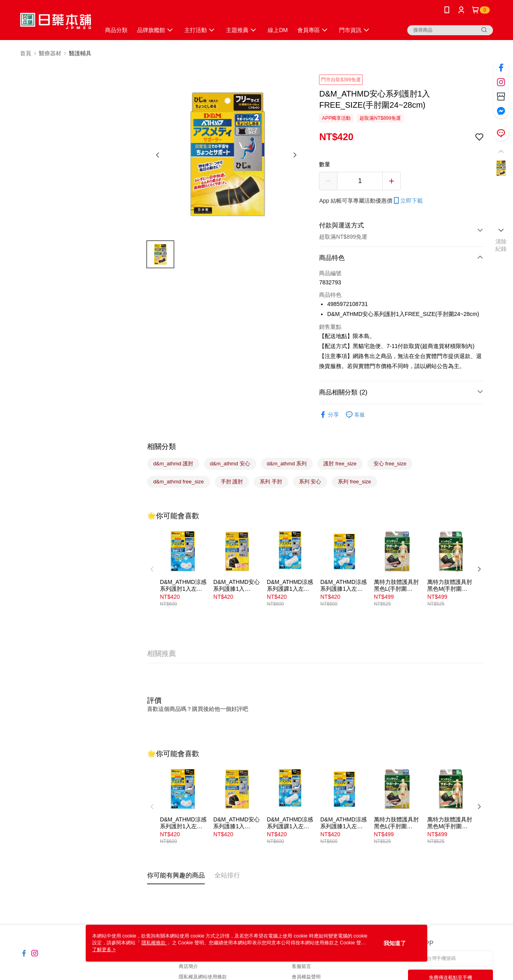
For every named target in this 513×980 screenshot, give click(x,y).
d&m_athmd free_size (178, 482)
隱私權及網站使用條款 (203, 977)
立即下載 (408, 201)
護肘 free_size (340, 464)
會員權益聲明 (306, 977)
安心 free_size (390, 464)
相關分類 (162, 447)
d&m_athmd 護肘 (173, 464)
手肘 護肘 (232, 482)
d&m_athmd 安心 (230, 464)
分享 (329, 415)
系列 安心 (310, 482)
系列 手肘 (271, 482)
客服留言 (301, 966)
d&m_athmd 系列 (287, 464)
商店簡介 (188, 966)
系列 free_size (354, 482)
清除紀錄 (501, 245)
